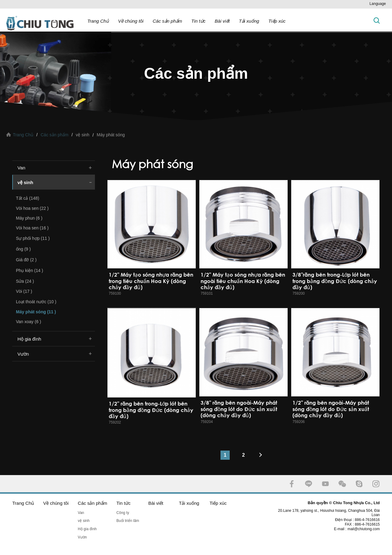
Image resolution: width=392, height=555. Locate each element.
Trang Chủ (98, 21)
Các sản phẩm (167, 21)
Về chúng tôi (131, 21)
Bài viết (222, 21)
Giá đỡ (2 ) (26, 260)
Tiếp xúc (277, 21)
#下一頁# (262, 455)
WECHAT (342, 484)
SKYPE (359, 484)
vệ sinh (25, 182)
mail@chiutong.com (366, 529)
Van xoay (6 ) (28, 322)
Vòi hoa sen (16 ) (32, 228)
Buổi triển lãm (128, 521)
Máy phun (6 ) (29, 218)
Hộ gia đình (29, 339)
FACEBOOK (292, 484)
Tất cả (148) (28, 198)
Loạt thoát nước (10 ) (36, 302)
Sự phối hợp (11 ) (33, 238)
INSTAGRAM (376, 484)
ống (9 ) (23, 249)
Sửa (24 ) (25, 281)
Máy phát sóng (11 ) (36, 312)
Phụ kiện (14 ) (30, 270)
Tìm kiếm (377, 20)
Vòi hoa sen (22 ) (32, 208)
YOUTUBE (325, 484)
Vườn (23, 354)
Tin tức (199, 21)
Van (21, 168)
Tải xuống (249, 21)
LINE (309, 484)
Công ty (123, 513)
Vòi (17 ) (24, 291)
